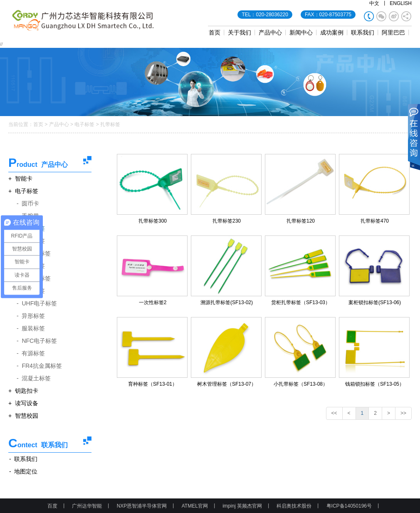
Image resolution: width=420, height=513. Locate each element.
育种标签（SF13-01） (153, 384)
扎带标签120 (301, 221)
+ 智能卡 (20, 178)
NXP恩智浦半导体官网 (142, 506)
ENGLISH (401, 3)
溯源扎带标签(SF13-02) (227, 302)
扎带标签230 (227, 221)
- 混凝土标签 (34, 378)
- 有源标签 (31, 353)
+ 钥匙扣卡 (23, 391)
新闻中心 (301, 32)
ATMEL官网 (195, 506)
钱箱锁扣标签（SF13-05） (375, 384)
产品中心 (270, 32)
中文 (374, 3)
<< (334, 413)
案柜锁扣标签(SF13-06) (375, 302)
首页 (215, 32)
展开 (414, 138)
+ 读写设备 (23, 403)
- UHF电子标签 (37, 303)
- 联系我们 (23, 459)
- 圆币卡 (28, 203)
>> (403, 413)
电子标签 (84, 124)
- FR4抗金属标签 (39, 366)
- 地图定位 (23, 471)
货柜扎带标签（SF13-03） (301, 302)
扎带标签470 (375, 221)
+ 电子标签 (23, 191)
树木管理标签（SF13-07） (227, 384)
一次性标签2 (153, 302)
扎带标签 (110, 124)
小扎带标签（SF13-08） (301, 384)
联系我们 (363, 32)
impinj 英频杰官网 (242, 506)
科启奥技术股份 (294, 506)
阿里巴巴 (393, 32)
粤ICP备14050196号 (349, 506)
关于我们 (240, 32)
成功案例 (332, 32)
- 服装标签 (31, 328)
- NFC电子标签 (37, 341)
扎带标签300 (153, 221)
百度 (52, 506)
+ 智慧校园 (23, 416)
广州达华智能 (87, 506)
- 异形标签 (31, 316)
